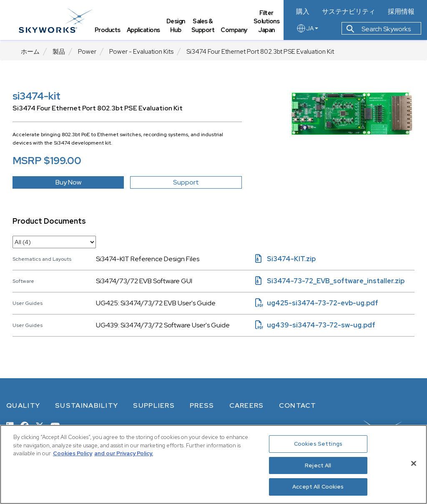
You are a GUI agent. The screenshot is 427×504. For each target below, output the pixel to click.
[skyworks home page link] (58, 21)
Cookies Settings (318, 444)
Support (186, 182)
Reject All (318, 465)
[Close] (414, 464)
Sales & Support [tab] (205, 27)
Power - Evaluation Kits (141, 52)
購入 (305, 12)
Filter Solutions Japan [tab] (269, 23)
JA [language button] (310, 30)
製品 (59, 52)
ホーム (30, 52)
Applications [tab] (146, 31)
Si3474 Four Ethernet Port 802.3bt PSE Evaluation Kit (260, 52)
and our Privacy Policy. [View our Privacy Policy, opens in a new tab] (124, 453)
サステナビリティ (350, 12)
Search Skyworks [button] (381, 31)
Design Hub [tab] (178, 27)
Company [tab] (236, 31)
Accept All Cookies (318, 487)
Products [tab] (110, 31)
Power (87, 52)
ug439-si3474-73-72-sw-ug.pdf (315, 325)
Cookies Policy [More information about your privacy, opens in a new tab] (73, 453)
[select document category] (54, 242)
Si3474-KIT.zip (285, 259)
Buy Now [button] (68, 182)
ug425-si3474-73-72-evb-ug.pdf (317, 303)
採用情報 (401, 12)
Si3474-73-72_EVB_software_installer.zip (330, 281)
